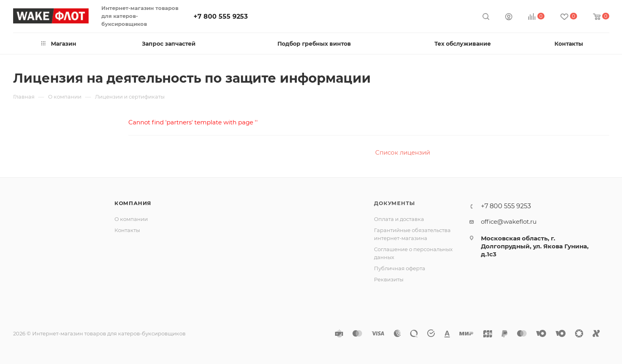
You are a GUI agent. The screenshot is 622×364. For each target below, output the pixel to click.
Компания (133, 203)
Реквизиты (389, 279)
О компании (131, 219)
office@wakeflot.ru (509, 222)
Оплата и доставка (399, 219)
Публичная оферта (400, 268)
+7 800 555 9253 (221, 16)
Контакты (127, 230)
